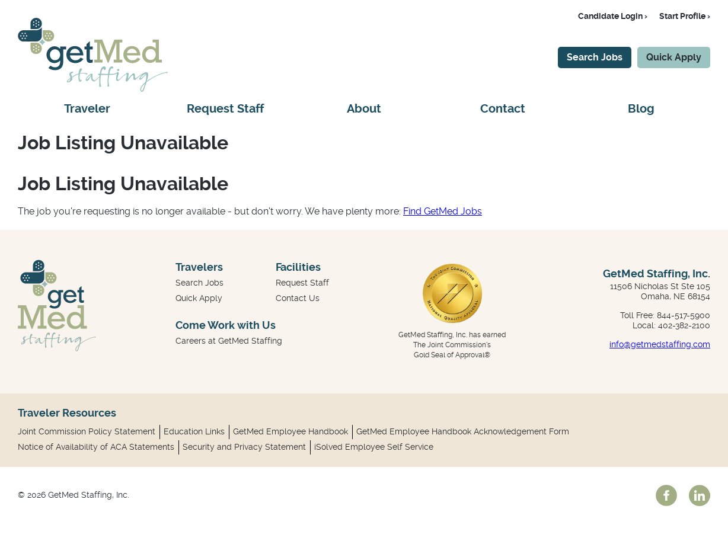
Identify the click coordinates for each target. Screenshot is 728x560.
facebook (666, 495)
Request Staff (225, 109)
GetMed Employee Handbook (290, 431)
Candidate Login (610, 16)
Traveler (87, 109)
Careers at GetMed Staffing (229, 341)
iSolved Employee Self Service (374, 447)
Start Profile (682, 16)
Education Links (194, 431)
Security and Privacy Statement (244, 447)
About (364, 109)
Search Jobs (595, 57)
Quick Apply (674, 57)
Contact (503, 109)
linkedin (700, 495)
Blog (641, 109)
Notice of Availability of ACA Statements (96, 447)
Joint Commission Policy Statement (87, 431)
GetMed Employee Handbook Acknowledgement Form (463, 431)
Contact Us (298, 298)
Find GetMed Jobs (443, 211)
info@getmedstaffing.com (660, 344)
